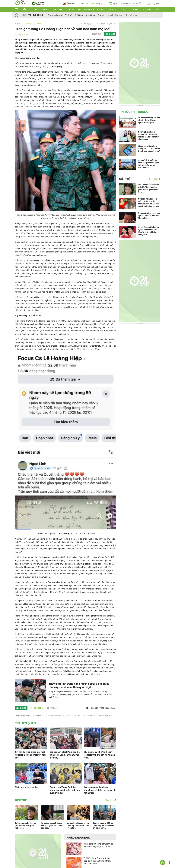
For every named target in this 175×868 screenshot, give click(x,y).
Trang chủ (19, 24)
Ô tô (157, 9)
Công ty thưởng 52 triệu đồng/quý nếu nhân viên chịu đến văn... (103, 825)
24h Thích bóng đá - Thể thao (91, 9)
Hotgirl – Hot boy (115, 15)
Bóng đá (45, 9)
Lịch (113, 3)
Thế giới (135, 9)
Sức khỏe (112, 9)
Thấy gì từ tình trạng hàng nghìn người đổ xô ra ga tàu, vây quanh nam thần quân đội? (79, 685)
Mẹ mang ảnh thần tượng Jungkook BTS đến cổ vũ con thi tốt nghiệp (100, 790)
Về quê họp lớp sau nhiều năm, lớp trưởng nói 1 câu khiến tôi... (78, 825)
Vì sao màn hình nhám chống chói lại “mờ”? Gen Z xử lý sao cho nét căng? (149, 149)
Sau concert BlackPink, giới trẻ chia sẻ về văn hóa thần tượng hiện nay (65, 755)
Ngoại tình (90, 15)
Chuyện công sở (55, 15)
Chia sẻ (112, 34)
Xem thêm (110, 800)
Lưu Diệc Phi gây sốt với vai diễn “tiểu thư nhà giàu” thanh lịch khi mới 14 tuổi (148, 188)
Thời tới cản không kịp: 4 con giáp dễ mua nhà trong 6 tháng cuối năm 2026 (97, 861)
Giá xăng (84, 3)
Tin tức (34, 9)
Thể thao (147, 9)
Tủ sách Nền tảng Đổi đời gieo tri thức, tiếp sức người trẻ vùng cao (149, 120)
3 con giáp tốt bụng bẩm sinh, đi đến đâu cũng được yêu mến (98, 845)
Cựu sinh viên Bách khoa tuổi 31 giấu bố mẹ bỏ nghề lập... (26, 825)
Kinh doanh (58, 9)
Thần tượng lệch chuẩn (26, 787)
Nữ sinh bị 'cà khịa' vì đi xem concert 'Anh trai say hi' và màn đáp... (100, 755)
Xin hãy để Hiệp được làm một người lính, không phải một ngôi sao (30, 755)
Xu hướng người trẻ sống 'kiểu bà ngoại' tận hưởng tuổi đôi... (52, 825)
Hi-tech (124, 9)
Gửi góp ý (37, 708)
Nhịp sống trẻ (131, 15)
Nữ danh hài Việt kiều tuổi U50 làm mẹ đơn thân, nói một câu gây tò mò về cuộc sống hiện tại (149, 203)
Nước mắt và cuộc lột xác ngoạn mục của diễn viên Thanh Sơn (149, 215)
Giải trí (71, 9)
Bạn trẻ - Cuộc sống (33, 15)
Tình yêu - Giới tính (74, 15)
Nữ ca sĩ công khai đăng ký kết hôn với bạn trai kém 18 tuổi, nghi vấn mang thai (148, 231)
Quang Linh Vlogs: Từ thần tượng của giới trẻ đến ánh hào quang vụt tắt (65, 790)
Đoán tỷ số (98, 3)
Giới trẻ (101, 15)
